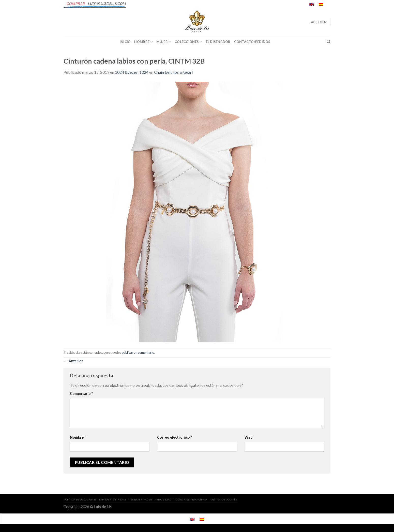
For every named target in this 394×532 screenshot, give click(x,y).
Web (248, 437)
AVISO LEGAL (163, 499)
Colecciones (188, 42)
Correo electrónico (175, 437)
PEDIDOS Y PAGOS (140, 499)
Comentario (81, 394)
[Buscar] (329, 42)
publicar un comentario (138, 352)
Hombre (143, 42)
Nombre (78, 437)
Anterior (73, 361)
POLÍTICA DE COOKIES (223, 499)
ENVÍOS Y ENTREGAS (113, 499)
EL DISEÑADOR (218, 42)
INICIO (125, 42)
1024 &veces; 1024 (132, 72)
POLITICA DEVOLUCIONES (80, 499)
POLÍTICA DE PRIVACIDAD (190, 499)
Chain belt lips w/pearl (173, 72)
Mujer (164, 42)
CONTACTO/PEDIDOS (252, 42)
